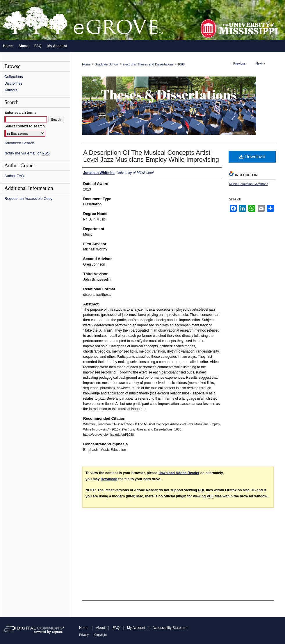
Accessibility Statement (171, 628)
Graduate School (107, 64)
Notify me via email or (27, 153)
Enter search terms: (21, 112)
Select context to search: (25, 126)
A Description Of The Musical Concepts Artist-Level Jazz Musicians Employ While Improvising (151, 156)
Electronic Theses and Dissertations (148, 64)
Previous (239, 63)
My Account (136, 628)
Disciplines (13, 83)
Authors (11, 90)
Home (86, 64)
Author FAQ (14, 176)
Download (252, 157)
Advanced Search (19, 143)
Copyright (100, 635)
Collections (14, 77)
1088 (181, 64)
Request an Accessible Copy (28, 199)
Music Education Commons (249, 184)
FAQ (116, 628)
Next (259, 63)
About (100, 628)
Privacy (84, 635)
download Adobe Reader (179, 473)
